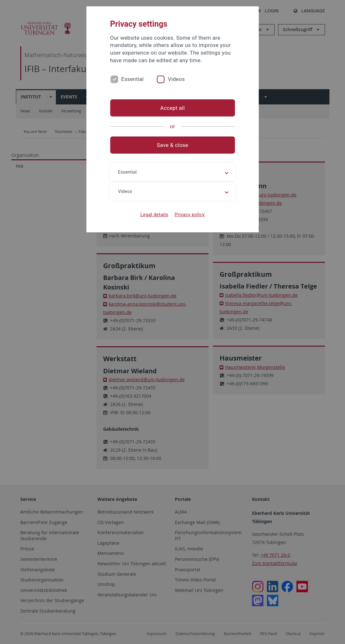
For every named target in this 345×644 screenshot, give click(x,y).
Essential (133, 79)
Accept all (172, 108)
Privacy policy (190, 215)
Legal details (154, 215)
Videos (176, 79)
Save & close (172, 145)
